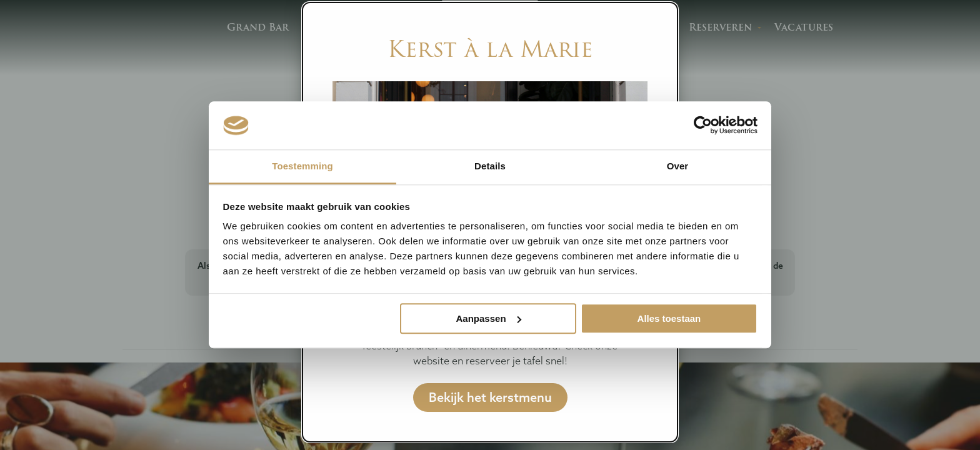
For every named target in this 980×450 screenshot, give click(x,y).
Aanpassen (489, 318)
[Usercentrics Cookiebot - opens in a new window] (703, 126)
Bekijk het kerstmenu (490, 397)
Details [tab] (490, 166)
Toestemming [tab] (302, 166)
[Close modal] (662, 17)
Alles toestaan (669, 318)
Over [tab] (678, 166)
